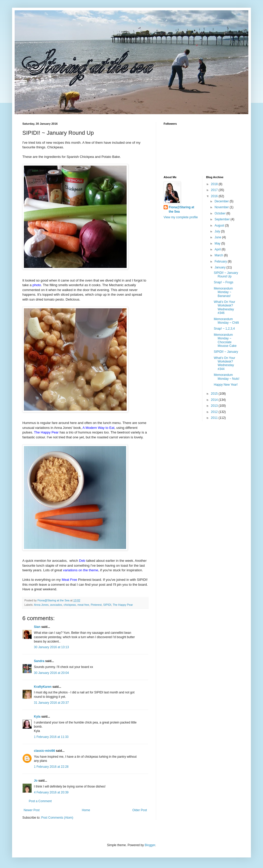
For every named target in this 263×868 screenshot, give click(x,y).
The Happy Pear (123, 605)
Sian (37, 627)
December (222, 201)
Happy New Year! (226, 385)
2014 (215, 400)
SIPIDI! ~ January (226, 352)
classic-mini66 (44, 751)
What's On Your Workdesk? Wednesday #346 (224, 307)
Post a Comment (40, 801)
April (218, 249)
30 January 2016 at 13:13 (51, 647)
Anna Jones (41, 605)
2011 (215, 418)
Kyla (37, 717)
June (218, 237)
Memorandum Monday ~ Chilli (226, 321)
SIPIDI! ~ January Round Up (226, 275)
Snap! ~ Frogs (223, 282)
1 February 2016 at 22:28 (51, 767)
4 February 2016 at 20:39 (51, 792)
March (219, 255)
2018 (215, 184)
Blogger (150, 845)
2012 (215, 412)
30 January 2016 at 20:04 (51, 673)
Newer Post (32, 810)
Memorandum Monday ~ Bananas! (223, 292)
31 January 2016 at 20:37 (51, 703)
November (222, 207)
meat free (83, 605)
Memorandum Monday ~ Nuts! (226, 377)
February (221, 261)
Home (86, 810)
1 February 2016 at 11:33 (51, 737)
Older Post (140, 810)
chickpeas (70, 605)
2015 (215, 394)
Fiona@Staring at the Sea (181, 209)
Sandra (39, 661)
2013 (215, 406)
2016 (215, 196)
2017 (215, 190)
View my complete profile (181, 217)
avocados (56, 605)
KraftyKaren (43, 687)
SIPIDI (107, 605)
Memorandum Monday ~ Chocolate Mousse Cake (225, 340)
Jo (36, 781)
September (222, 219)
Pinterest (96, 605)
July (218, 231)
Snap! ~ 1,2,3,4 (224, 329)
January (220, 267)
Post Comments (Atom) (57, 818)
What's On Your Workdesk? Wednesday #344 (224, 363)
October (220, 213)
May (218, 243)
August (220, 225)
